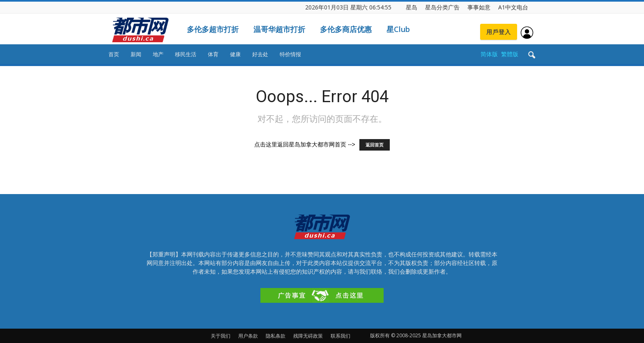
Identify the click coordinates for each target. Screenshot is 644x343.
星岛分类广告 (442, 7)
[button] (531, 55)
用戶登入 (499, 32)
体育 (213, 54)
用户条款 (248, 336)
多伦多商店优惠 (346, 29)
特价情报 (290, 54)
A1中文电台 (513, 7)
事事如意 (479, 7)
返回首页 (375, 145)
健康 (235, 54)
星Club (398, 29)
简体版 (489, 54)
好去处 (260, 54)
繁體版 (510, 54)
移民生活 (186, 54)
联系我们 (340, 336)
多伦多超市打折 (213, 29)
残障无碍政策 (308, 336)
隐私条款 (276, 336)
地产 (158, 54)
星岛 (412, 7)
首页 (114, 54)
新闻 (136, 54)
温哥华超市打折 (279, 29)
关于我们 (221, 336)
